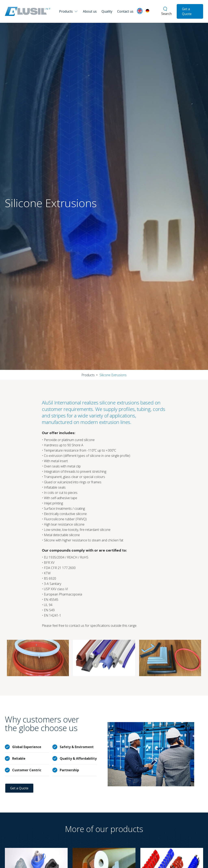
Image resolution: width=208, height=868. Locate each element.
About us (90, 11)
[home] (28, 11)
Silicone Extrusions (113, 375)
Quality (107, 11)
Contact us (125, 11)
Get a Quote (187, 11)
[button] (69, 11)
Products (88, 375)
